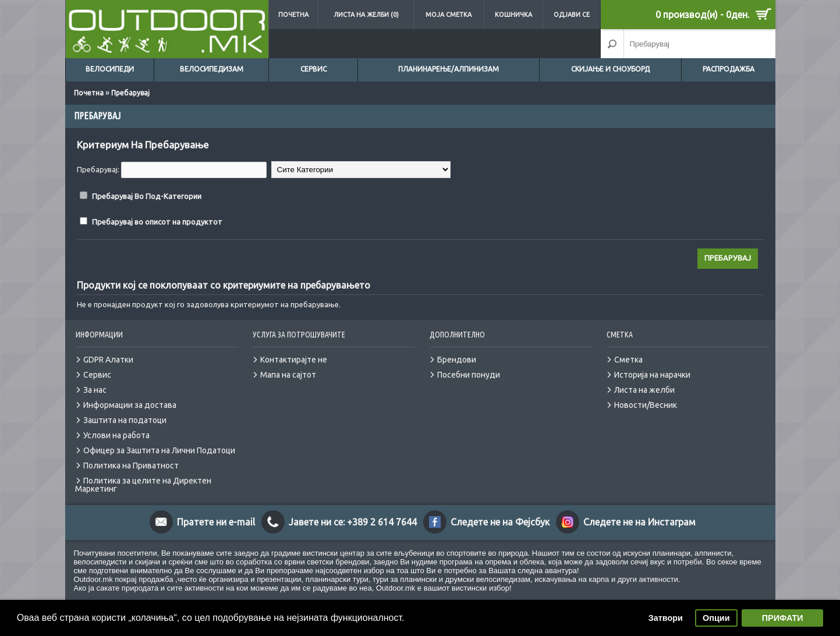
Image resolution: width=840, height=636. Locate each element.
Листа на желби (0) (366, 15)
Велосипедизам (212, 69)
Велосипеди (110, 69)
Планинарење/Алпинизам (449, 69)
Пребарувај (130, 93)
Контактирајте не (294, 360)
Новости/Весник (646, 405)
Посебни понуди (469, 375)
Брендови (457, 360)
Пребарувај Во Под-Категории (147, 196)
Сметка (628, 360)
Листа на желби (644, 390)
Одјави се (572, 15)
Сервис (313, 69)
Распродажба (729, 69)
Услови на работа (116, 435)
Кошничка (513, 15)
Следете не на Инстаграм (639, 522)
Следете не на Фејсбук (500, 522)
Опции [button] (716, 618)
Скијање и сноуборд (610, 69)
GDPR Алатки (108, 360)
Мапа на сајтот (288, 375)
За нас (95, 390)
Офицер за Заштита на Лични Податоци (159, 450)
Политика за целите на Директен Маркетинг (143, 485)
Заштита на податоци (125, 420)
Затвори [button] (666, 618)
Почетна (293, 15)
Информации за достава (130, 405)
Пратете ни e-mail (216, 522)
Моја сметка (449, 15)
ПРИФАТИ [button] (783, 618)
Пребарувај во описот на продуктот (157, 222)
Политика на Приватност (131, 466)
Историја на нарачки (652, 375)
